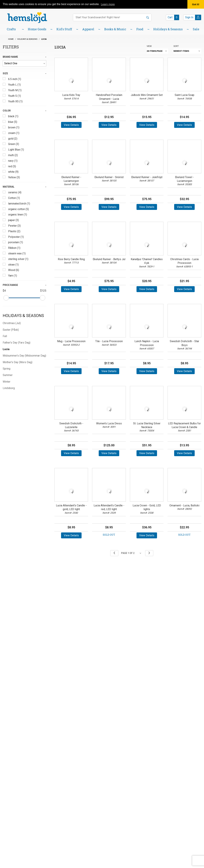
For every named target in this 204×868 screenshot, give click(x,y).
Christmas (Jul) (12, 323)
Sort (176, 46)
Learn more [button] (108, 4)
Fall (5, 336)
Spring (7, 369)
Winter (7, 382)
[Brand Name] (25, 63)
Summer (8, 375)
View (149, 46)
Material (9, 187)
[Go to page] (132, 553)
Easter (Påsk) (11, 330)
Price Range (10, 285)
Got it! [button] (196, 4)
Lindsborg (9, 388)
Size (5, 73)
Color (7, 111)
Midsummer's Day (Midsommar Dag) (24, 356)
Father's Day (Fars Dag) (17, 343)
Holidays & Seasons (23, 316)
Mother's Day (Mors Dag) (18, 362)
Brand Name (10, 57)
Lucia (6, 349)
